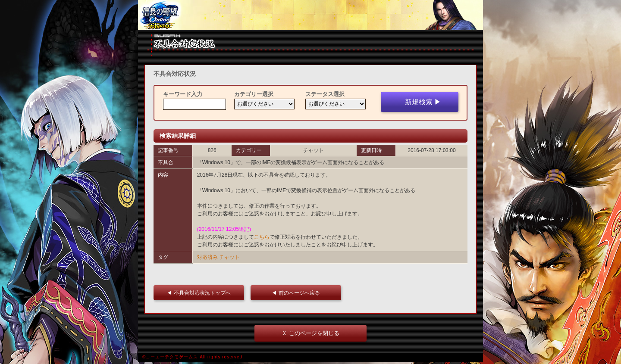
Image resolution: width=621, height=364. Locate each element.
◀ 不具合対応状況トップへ (201, 293)
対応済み (207, 257)
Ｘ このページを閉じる (310, 333)
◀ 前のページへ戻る (298, 293)
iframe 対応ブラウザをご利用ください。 (310, 15)
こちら (262, 237)
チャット (229, 257)
